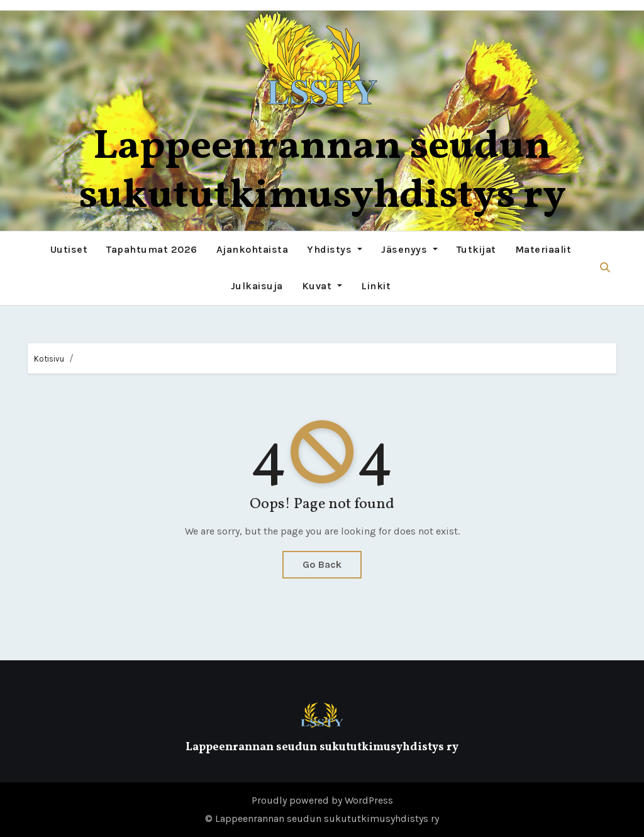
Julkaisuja (257, 286)
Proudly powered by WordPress (322, 800)
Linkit (376, 286)
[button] (605, 268)
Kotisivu (49, 359)
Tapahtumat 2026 (152, 249)
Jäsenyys (409, 249)
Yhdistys (335, 249)
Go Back (322, 564)
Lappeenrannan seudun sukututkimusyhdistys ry (322, 172)
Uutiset (69, 249)
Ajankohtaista (253, 249)
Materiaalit (543, 249)
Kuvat (322, 286)
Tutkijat (476, 249)
